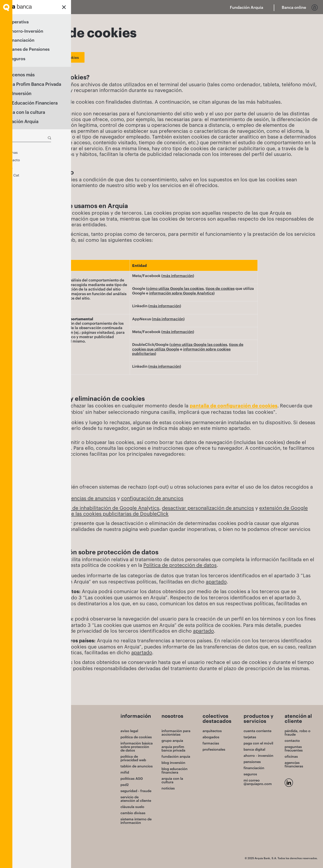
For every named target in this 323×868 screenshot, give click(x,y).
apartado (216, 581)
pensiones (252, 762)
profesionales (214, 749)
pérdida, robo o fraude (298, 733)
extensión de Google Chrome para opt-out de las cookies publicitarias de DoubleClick (163, 511)
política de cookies (136, 737)
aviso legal (129, 731)
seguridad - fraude (136, 791)
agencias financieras (294, 764)
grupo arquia (172, 741)
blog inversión (173, 763)
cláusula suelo (132, 807)
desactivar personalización (194, 508)
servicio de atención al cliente (136, 799)
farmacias (211, 743)
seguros (250, 774)
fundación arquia (176, 756)
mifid (125, 772)
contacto (292, 741)
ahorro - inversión (258, 756)
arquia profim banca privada (173, 748)
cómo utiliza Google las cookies (176, 288)
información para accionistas (176, 733)
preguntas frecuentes (294, 748)
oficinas (291, 756)
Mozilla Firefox (38, 477)
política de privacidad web (133, 758)
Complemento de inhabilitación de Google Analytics (99, 508)
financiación (254, 768)
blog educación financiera (175, 771)
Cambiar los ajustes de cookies (51, 57)
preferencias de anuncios (86, 498)
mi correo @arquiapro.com (258, 782)
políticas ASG (132, 778)
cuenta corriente (257, 731)
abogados (211, 737)
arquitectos (212, 731)
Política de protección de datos (180, 565)
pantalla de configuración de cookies (234, 406)
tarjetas (250, 737)
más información (178, 276)
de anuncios (240, 508)
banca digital (254, 749)
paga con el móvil (258, 743)
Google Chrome (39, 465)
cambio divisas (133, 813)
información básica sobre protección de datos (137, 747)
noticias (168, 788)
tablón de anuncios (137, 766)
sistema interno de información (136, 821)
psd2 (125, 785)
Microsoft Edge (39, 471)
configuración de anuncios (152, 498)
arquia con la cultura (172, 780)
